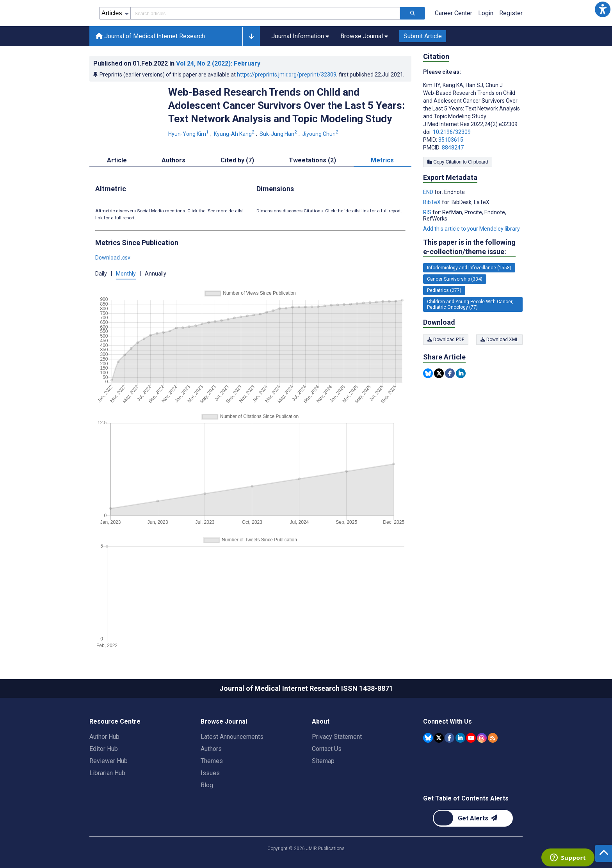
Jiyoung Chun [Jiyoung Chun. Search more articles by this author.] (321, 134)
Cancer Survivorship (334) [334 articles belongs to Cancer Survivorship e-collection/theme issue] (455, 279)
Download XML (499, 340)
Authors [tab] (173, 160)
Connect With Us (447, 721)
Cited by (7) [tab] (237, 160)
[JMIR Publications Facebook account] (449, 738)
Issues (210, 773)
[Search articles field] (265, 13)
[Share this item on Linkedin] (461, 373)
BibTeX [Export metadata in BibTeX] (432, 202)
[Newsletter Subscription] (473, 818)
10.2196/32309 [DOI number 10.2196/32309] (452, 132)
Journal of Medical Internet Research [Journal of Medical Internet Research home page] (150, 36)
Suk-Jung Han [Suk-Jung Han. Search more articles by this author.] (279, 134)
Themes (212, 761)
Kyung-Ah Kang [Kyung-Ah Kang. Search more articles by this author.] (235, 134)
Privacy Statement (337, 737)
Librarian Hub (107, 773)
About (321, 721)
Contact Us (327, 749)
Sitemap (323, 761)
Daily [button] (101, 274)
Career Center (454, 13)
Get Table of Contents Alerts (466, 798)
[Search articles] (413, 13)
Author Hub (104, 737)
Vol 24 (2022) (218, 63)
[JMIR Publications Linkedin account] (460, 738)
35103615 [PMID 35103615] (451, 140)
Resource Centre (115, 721)
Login (486, 13)
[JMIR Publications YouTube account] (471, 738)
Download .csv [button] (113, 258)
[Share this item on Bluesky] (428, 373)
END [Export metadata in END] (429, 192)
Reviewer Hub (109, 761)
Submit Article (423, 36)
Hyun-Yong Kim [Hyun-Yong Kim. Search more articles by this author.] (189, 134)
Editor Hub (104, 749)
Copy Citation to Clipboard (458, 162)
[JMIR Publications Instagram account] (482, 738)
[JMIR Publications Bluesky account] (428, 738)
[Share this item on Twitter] (439, 373)
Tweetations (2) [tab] (312, 160)
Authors (211, 749)
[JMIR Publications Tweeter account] (439, 738)
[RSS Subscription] (493, 738)
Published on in (177, 63)
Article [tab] (117, 160)
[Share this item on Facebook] (450, 373)
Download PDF (446, 340)
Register (511, 13)
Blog (207, 785)
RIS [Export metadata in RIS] (428, 212)
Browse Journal (224, 721)
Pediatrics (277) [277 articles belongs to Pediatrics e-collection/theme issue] (444, 290)
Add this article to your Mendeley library (471, 229)
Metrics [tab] (382, 160)
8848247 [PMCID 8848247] (453, 148)
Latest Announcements (232, 737)
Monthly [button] (126, 274)
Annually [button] (156, 274)
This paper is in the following (469, 247)
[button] (603, 9)
